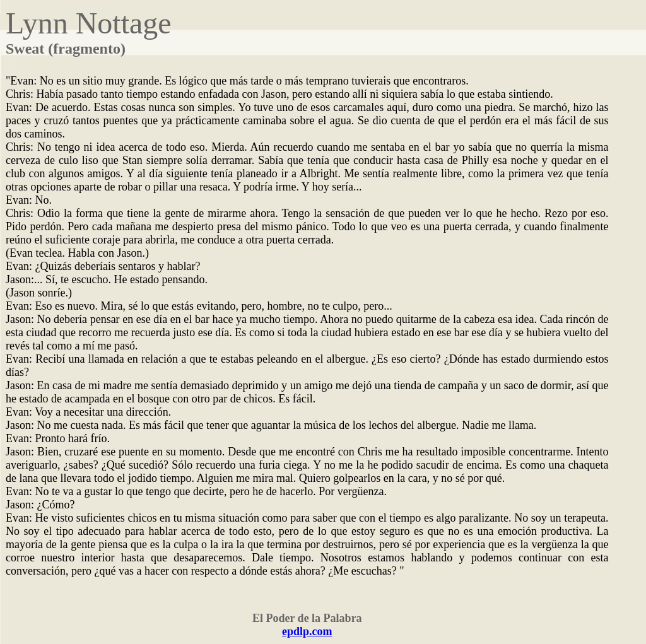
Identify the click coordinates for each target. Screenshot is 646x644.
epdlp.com (307, 631)
